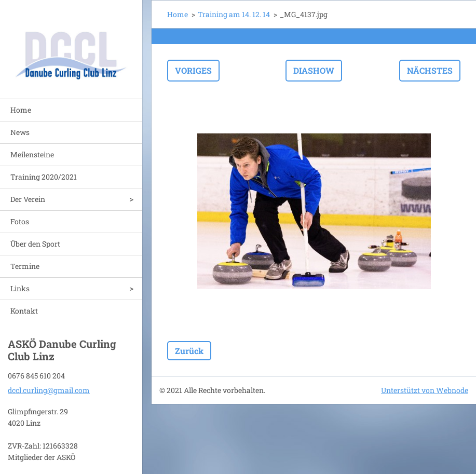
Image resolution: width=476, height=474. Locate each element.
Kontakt (24, 311)
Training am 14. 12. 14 (234, 14)
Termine (25, 266)
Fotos (20, 221)
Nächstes (430, 70)
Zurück (189, 351)
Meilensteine (32, 154)
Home (21, 110)
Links (20, 288)
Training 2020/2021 (44, 177)
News (20, 132)
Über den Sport (35, 244)
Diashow (314, 70)
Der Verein (28, 199)
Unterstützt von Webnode (425, 390)
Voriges (193, 70)
